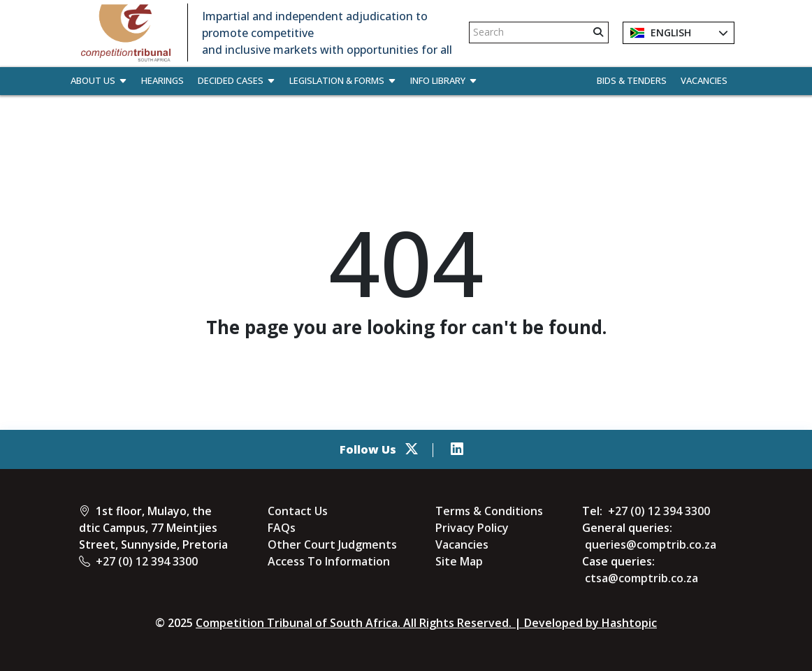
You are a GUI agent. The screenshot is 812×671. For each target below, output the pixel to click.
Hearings (162, 80)
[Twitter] (412, 449)
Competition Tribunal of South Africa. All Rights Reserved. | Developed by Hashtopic (426, 623)
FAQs (282, 528)
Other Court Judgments (332, 544)
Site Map (459, 561)
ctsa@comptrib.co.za (641, 578)
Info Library (444, 80)
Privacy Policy (472, 528)
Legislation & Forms (343, 80)
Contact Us (298, 511)
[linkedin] (457, 449)
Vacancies (704, 80)
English (661, 33)
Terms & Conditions (489, 511)
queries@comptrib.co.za (651, 544)
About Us (99, 80)
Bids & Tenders (632, 80)
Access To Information (329, 561)
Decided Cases (237, 80)
